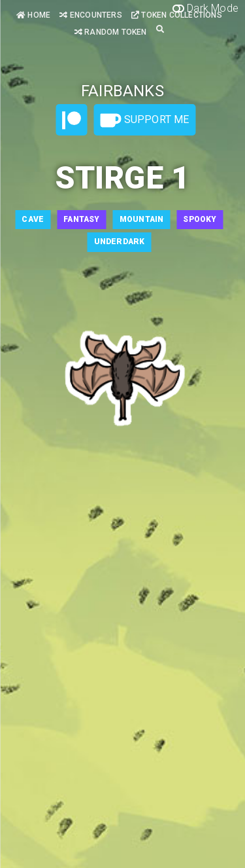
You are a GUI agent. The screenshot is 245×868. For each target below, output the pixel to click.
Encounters (90, 15)
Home (33, 15)
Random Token (111, 32)
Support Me (144, 120)
